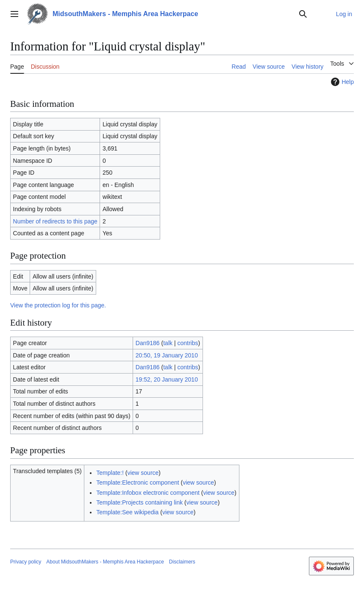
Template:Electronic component (138, 482)
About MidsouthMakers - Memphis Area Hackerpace (105, 562)
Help (341, 82)
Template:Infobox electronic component (148, 493)
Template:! (110, 473)
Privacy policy (26, 562)
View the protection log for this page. (58, 305)
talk (168, 343)
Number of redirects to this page (55, 221)
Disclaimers (182, 562)
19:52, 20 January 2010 (167, 379)
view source (143, 473)
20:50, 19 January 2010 (167, 355)
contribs (188, 343)
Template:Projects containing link (139, 502)
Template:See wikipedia (127, 512)
